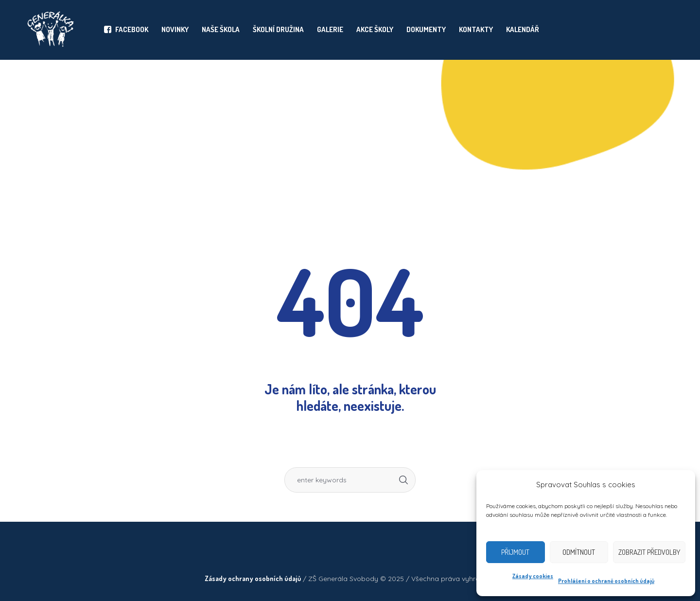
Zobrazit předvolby (649, 552)
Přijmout (515, 552)
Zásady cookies (533, 576)
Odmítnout (579, 552)
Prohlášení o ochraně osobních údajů (606, 581)
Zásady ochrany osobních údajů (253, 578)
